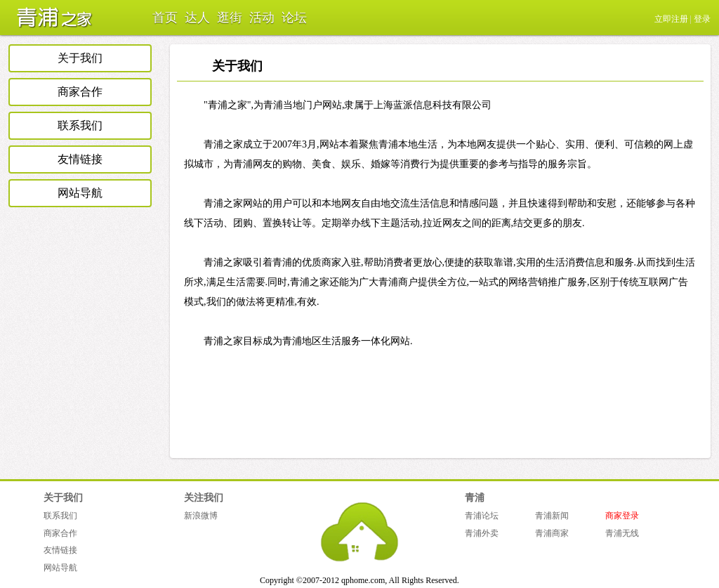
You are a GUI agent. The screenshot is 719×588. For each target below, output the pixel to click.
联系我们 (80, 125)
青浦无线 (622, 533)
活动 (262, 18)
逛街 (230, 18)
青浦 (475, 498)
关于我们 (80, 58)
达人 (197, 18)
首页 (165, 18)
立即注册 (671, 19)
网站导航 (80, 193)
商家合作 (80, 92)
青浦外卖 (482, 533)
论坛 (294, 18)
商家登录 (622, 516)
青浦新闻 (552, 516)
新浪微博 (201, 516)
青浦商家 (552, 533)
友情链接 (80, 159)
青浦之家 (51, 18)
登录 (702, 19)
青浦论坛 (482, 516)
